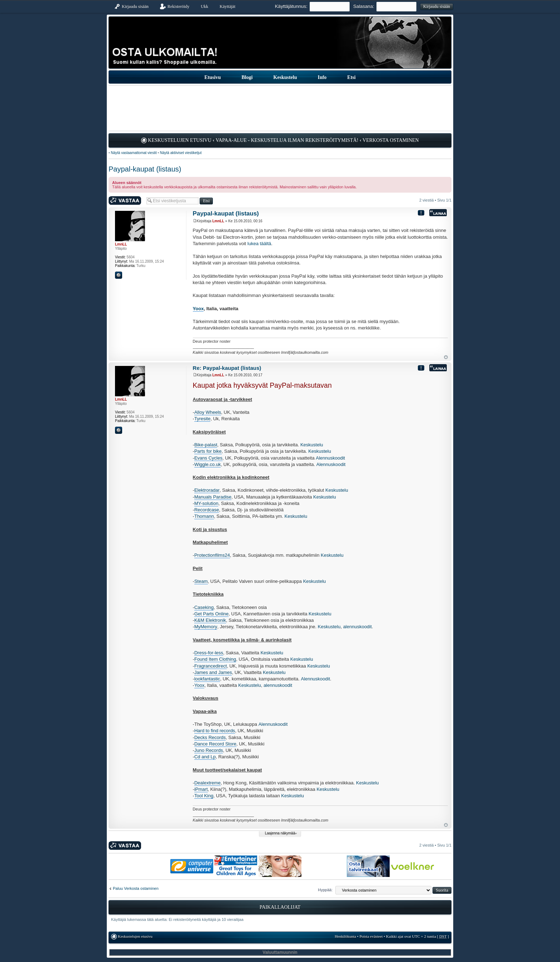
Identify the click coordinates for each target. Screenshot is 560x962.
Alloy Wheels (208, 412)
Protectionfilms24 (212, 555)
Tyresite (202, 419)
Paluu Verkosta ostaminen (136, 888)
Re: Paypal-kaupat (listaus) (227, 368)
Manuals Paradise (213, 497)
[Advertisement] (280, 108)
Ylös (446, 357)
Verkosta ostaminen (391, 140)
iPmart (201, 789)
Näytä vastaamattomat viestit (134, 153)
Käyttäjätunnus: (291, 6)
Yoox (198, 309)
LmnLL (218, 221)
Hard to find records (215, 731)
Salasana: (364, 6)
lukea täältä (259, 244)
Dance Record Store (215, 744)
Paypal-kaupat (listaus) (145, 169)
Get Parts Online (211, 614)
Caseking (204, 607)
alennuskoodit (357, 627)
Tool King (204, 796)
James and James (213, 672)
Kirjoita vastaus (126, 201)
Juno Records (209, 750)
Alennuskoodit (330, 458)
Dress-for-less (209, 653)
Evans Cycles (208, 458)
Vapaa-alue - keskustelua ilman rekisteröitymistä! (287, 140)
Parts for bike (208, 451)
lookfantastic (207, 679)
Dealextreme (207, 783)
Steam (201, 581)
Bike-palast (206, 445)
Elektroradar (207, 490)
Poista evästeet (371, 936)
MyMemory (206, 627)
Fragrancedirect (211, 666)
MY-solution (206, 503)
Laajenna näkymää (280, 833)
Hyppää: (325, 890)
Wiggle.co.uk (207, 464)
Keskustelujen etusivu (180, 140)
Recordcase (207, 510)
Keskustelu (312, 445)
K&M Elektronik (210, 620)
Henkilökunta (345, 936)
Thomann (204, 516)
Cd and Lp (205, 757)
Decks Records (210, 737)
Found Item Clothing (215, 659)
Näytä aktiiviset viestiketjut (181, 153)
